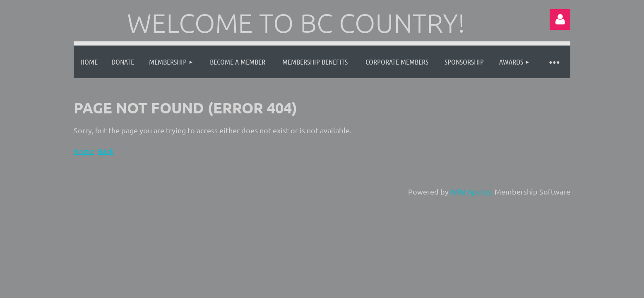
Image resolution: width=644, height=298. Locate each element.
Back (106, 151)
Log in (560, 19)
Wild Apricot (472, 191)
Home (84, 151)
